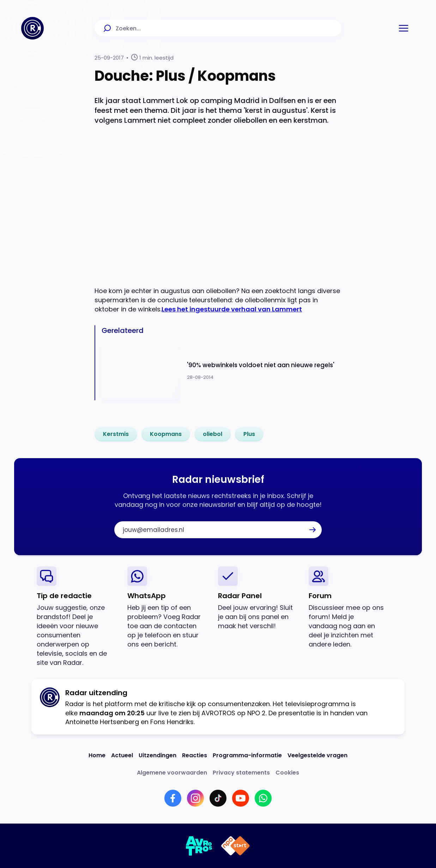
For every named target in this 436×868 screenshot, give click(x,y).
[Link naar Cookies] (287, 773)
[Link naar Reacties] (195, 755)
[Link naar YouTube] (241, 798)
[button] (404, 28)
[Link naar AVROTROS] (199, 846)
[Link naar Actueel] (122, 755)
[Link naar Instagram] (195, 798)
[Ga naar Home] (32, 28)
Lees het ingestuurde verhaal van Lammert (232, 309)
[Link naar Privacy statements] (241, 773)
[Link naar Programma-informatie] (247, 755)
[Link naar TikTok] (218, 798)
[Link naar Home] (97, 755)
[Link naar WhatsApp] (263, 798)
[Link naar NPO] (235, 846)
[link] (116, 434)
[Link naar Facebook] (173, 798)
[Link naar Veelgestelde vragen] (317, 755)
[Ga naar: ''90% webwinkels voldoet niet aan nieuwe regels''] (221, 371)
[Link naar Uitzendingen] (158, 755)
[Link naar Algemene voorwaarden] (172, 773)
